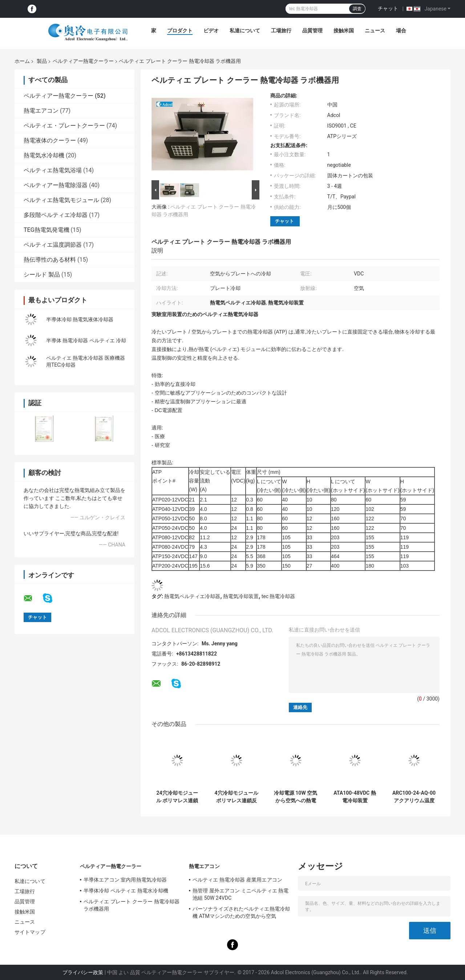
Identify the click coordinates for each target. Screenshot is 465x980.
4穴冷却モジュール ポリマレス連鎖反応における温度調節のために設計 (236, 797)
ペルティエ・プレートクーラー (64, 126)
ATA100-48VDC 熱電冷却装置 (355, 797)
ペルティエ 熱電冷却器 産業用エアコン (237, 880)
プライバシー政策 (83, 972)
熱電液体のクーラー (50, 140)
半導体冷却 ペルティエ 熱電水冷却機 (126, 891)
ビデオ (211, 31)
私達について (245, 31)
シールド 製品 (42, 275)
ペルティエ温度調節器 (53, 245)
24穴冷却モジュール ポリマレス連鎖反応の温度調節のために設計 (177, 797)
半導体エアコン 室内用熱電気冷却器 (125, 880)
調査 (357, 9)
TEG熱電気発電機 (46, 230)
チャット (388, 8)
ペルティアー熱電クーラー (83, 61)
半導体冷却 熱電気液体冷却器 (80, 319)
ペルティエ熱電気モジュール (61, 200)
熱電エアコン (41, 111)
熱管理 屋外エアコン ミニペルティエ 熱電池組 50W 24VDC (241, 894)
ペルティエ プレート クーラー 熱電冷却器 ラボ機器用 (132, 905)
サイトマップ (30, 932)
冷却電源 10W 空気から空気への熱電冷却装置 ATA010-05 (296, 797)
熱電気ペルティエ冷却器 (192, 596)
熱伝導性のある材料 (50, 260)
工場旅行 (281, 31)
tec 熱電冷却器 (278, 596)
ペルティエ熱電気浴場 (53, 170)
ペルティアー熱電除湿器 (56, 185)
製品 (42, 61)
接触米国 (344, 31)
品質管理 (312, 31)
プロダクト (180, 31)
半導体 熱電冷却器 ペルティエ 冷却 (86, 340)
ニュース (375, 31)
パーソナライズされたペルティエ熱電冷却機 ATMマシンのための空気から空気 (241, 912)
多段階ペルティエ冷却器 (56, 215)
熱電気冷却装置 (241, 596)
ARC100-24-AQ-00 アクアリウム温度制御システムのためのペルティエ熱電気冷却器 (414, 797)
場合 (401, 31)
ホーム (22, 61)
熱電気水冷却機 (44, 155)
